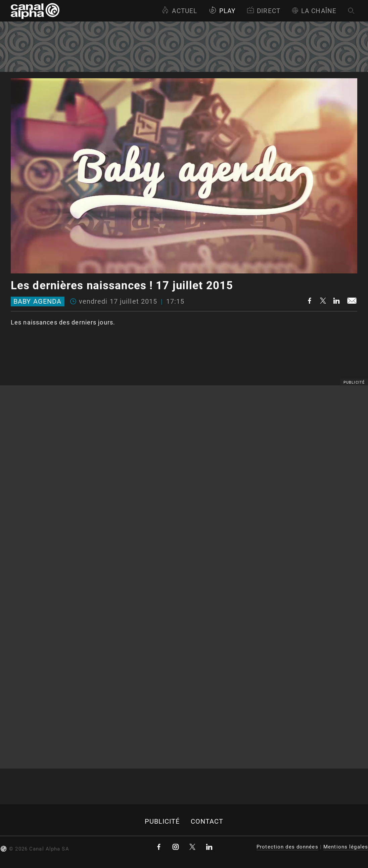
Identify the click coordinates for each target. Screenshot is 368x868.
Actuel (179, 11)
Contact (207, 821)
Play (222, 11)
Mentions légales (346, 847)
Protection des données (287, 847)
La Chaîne (314, 11)
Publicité (162, 821)
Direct (264, 11)
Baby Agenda (37, 302)
